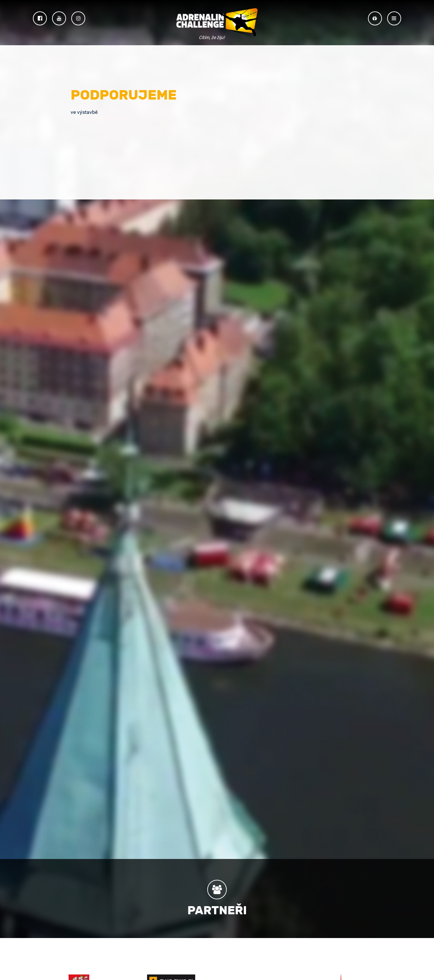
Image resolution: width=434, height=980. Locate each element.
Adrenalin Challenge (217, 23)
